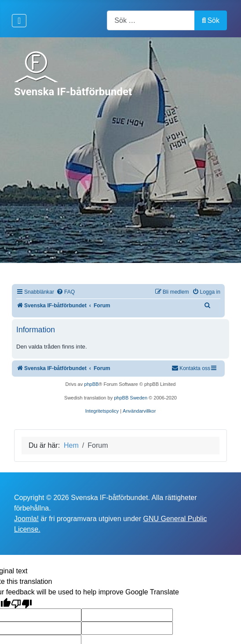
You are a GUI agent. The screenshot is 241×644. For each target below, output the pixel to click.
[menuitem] (66, 292)
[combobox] (151, 20)
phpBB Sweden (131, 398)
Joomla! (26, 519)
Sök (211, 20)
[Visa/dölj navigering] (19, 21)
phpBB (91, 384)
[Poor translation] (22, 603)
